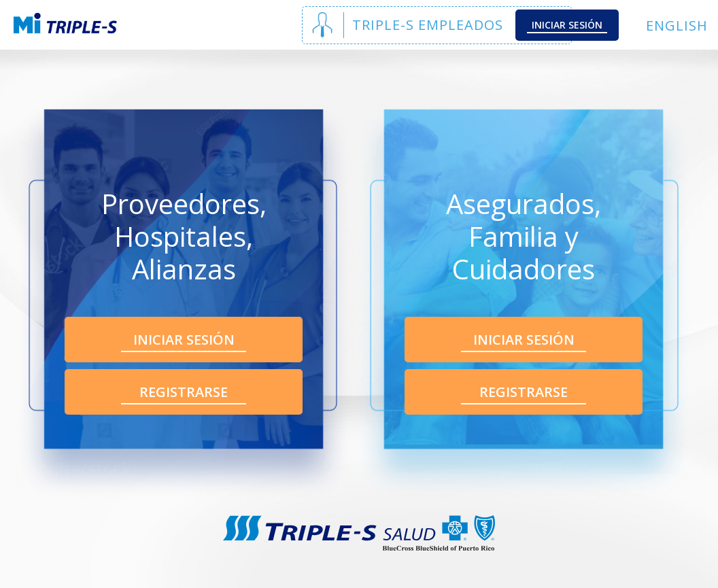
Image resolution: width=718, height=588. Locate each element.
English (677, 25)
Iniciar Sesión (567, 25)
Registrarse (184, 392)
